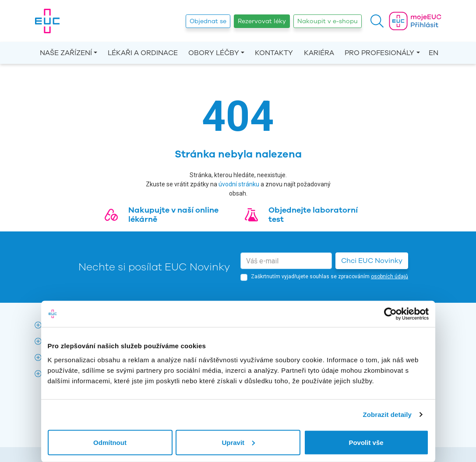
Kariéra (319, 53)
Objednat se (208, 21)
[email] (286, 261)
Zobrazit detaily (387, 415)
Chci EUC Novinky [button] (372, 261)
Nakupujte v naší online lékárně (173, 215)
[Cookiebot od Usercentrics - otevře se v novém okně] (390, 314)
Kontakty (274, 53)
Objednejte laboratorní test (313, 215)
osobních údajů (390, 276)
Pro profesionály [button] (379, 53)
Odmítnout (110, 442)
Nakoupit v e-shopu (328, 21)
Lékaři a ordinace (143, 53)
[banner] (47, 21)
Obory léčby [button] (214, 53)
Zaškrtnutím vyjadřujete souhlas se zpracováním (330, 276)
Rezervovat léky (262, 21)
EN (434, 53)
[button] (377, 21)
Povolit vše (366, 442)
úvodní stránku (239, 184)
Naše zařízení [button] (66, 53)
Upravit (238, 442)
